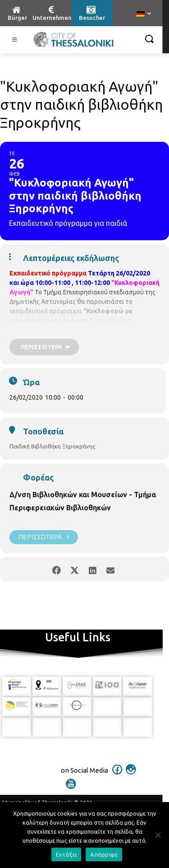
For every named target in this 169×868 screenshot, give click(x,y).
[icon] (117, 775)
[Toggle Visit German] (15, 40)
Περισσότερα (44, 537)
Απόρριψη (104, 854)
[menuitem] (144, 14)
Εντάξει (66, 854)
